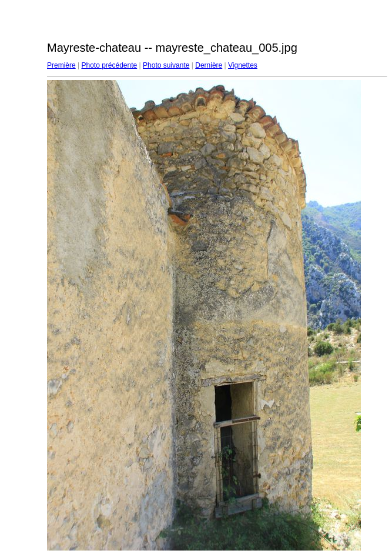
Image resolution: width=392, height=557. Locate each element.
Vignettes (243, 65)
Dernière (209, 65)
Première (61, 65)
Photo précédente (109, 65)
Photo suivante (166, 65)
